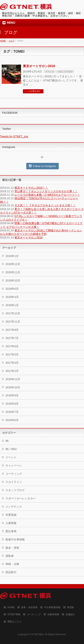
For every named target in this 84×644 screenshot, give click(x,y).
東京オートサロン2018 (39, 66)
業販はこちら (14, 621)
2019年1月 (12, 256)
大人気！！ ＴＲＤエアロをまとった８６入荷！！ (45, 205)
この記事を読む (34, 91)
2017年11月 (13, 322)
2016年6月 (12, 420)
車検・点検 (12, 564)
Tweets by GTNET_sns (14, 136)
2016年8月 (12, 404)
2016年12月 (13, 379)
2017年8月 (12, 330)
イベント (50, 72)
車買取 (70, 607)
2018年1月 (12, 305)
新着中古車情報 (15, 539)
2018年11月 (13, 272)
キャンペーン (14, 465)
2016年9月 (12, 395)
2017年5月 (12, 354)
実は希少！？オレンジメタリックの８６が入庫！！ (46, 191)
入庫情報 (11, 523)
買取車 (10, 556)
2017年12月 (13, 313)
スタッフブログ (65, 72)
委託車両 (11, 531)
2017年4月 (12, 363)
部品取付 (11, 572)
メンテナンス (14, 507)
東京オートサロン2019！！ (31, 188)
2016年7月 (12, 412)
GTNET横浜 (37, 634)
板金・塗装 (12, 548)
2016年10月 (13, 387)
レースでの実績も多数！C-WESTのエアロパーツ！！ (47, 195)
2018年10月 (13, 281)
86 (7, 441)
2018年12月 (13, 264)
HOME (11, 607)
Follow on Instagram (42, 166)
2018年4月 (12, 297)
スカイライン (14, 482)
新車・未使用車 (29, 607)
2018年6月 (12, 289)
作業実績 (11, 515)
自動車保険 (53, 614)
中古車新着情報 (52, 607)
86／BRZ (11, 449)
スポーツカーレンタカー (21, 498)
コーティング (14, 474)
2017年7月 (12, 338)
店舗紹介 (70, 614)
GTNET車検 (14, 614)
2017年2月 (12, 371)
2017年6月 (12, 346)
